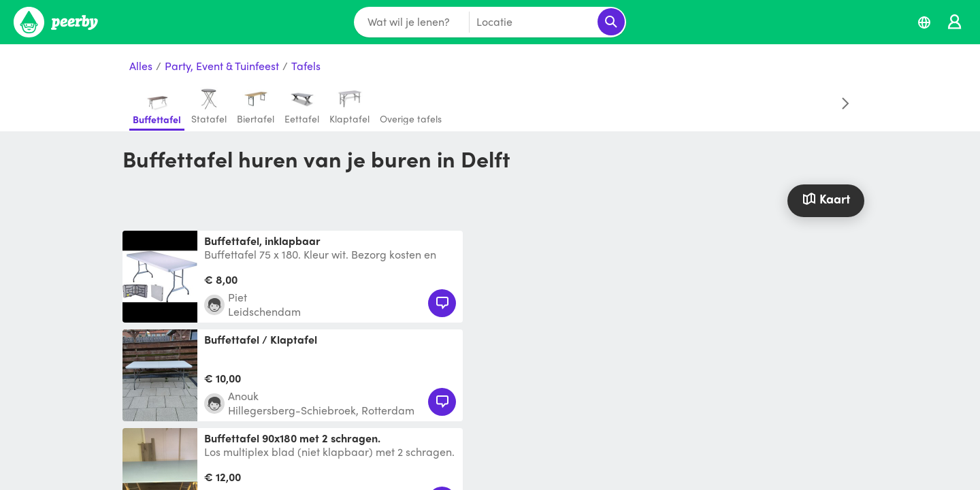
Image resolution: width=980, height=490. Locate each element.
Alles (141, 66)
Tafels (306, 66)
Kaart (826, 198)
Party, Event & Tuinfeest (222, 66)
